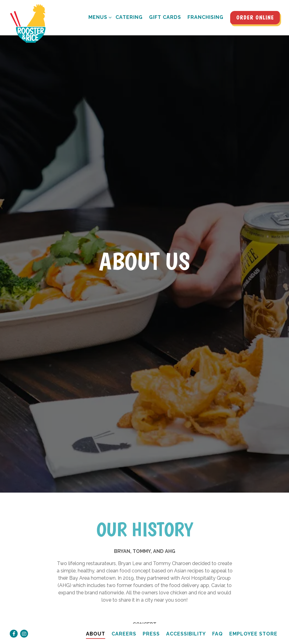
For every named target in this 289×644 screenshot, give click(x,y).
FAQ (218, 625)
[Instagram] (24, 625)
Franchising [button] (205, 17)
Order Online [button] (255, 18)
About (96, 625)
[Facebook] (14, 625)
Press (151, 625)
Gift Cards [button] (165, 17)
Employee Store (253, 625)
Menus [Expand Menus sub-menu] (99, 17)
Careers (124, 625)
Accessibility (186, 625)
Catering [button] (129, 17)
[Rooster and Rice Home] (30, 24)
